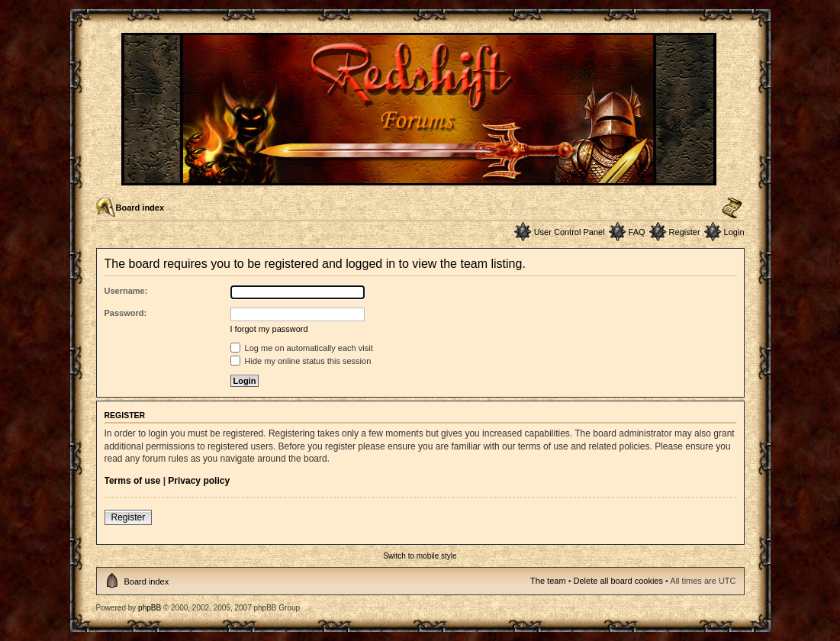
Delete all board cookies (618, 581)
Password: (126, 313)
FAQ (637, 232)
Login (734, 232)
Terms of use (133, 481)
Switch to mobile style (420, 556)
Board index (140, 208)
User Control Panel (570, 232)
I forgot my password (269, 329)
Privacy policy (199, 481)
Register (685, 232)
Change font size (732, 208)
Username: (126, 291)
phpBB (150, 608)
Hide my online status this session (301, 361)
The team (548, 581)
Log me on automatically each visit (302, 348)
